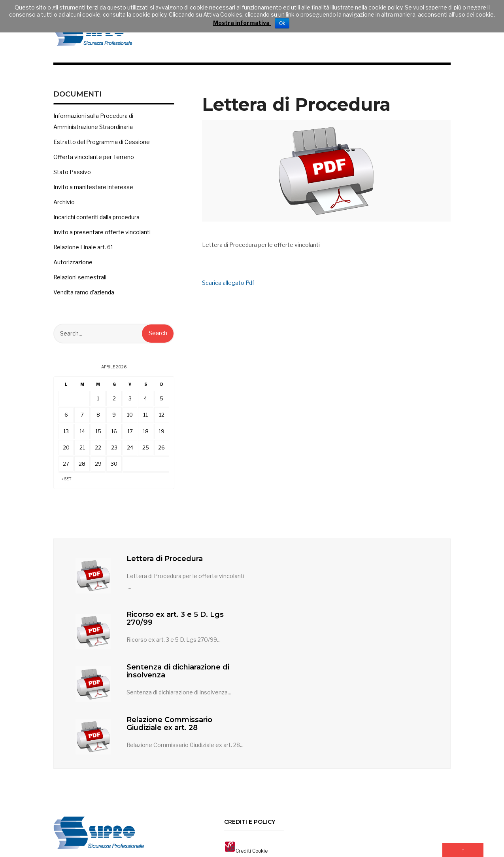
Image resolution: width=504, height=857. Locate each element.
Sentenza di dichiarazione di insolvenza (178, 624)
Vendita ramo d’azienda (84, 298)
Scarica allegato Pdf (228, 288)
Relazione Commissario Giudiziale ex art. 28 (360, 624)
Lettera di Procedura (165, 564)
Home (238, 820)
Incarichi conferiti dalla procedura (96, 223)
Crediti (243, 762)
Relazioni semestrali (80, 283)
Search (158, 339)
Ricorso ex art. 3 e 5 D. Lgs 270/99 (366, 568)
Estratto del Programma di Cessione (102, 147)
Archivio (64, 208)
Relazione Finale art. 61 (83, 253)
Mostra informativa (242, 23)
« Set (67, 485)
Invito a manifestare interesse (93, 192)
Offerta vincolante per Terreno (94, 162)
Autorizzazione (73, 268)
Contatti (261, 820)
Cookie (260, 762)
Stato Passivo (72, 177)
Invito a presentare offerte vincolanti (102, 238)
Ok (282, 23)
